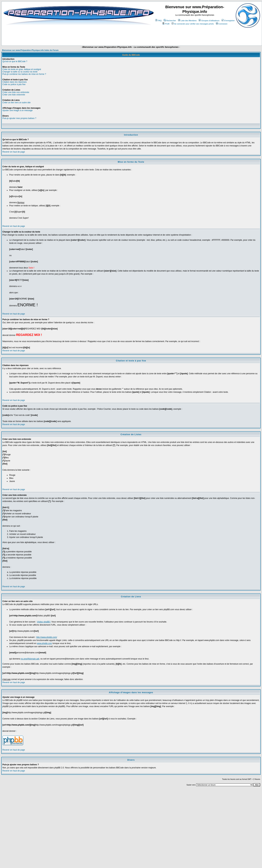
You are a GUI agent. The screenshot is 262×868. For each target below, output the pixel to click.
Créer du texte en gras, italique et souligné (22, 69)
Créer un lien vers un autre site (16, 103)
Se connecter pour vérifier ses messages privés (193, 24)
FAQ (158, 21)
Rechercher (170, 21)
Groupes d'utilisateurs (209, 21)
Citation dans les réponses (14, 82)
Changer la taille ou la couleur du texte (20, 72)
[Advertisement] (123, 35)
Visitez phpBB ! (44, 622)
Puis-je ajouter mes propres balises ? (19, 118)
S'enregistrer (228, 21)
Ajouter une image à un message (17, 110)
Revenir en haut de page (14, 152)
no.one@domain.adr (30, 659)
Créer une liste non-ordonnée (16, 92)
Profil (166, 24)
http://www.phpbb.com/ (47, 637)
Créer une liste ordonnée (14, 95)
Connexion (222, 24)
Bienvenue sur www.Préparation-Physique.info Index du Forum (30, 50)
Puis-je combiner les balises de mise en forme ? (24, 74)
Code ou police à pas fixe (14, 84)
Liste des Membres (187, 21)
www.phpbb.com (44, 643)
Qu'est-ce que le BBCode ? (15, 61)
